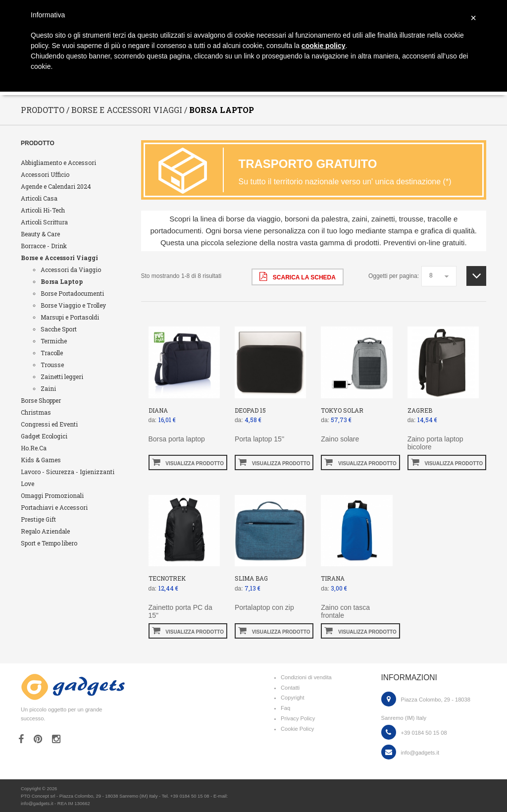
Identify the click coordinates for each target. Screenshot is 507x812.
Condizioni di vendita (306, 677)
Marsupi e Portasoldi (70, 317)
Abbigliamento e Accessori (58, 162)
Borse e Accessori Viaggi (59, 258)
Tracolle (52, 353)
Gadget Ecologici (44, 436)
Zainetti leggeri (62, 377)
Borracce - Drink (44, 246)
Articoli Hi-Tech (43, 210)
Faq (285, 708)
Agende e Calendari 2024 (56, 186)
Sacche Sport (59, 329)
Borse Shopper (41, 400)
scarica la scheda (297, 276)
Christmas (36, 412)
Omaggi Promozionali (52, 495)
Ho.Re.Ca (34, 448)
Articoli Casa (39, 198)
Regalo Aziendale (45, 531)
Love (27, 484)
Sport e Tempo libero (49, 543)
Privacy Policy (298, 718)
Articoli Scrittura (44, 222)
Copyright (293, 698)
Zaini (48, 388)
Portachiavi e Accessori (54, 507)
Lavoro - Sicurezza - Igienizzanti (68, 472)
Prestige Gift (38, 519)
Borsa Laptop (62, 281)
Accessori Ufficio (45, 174)
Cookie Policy (297, 729)
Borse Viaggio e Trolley (73, 305)
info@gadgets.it (420, 753)
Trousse (52, 365)
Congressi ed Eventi (49, 424)
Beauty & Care (40, 234)
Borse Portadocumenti (72, 293)
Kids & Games (41, 460)
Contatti (290, 688)
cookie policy (324, 46)
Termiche (54, 341)
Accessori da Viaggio (71, 270)
